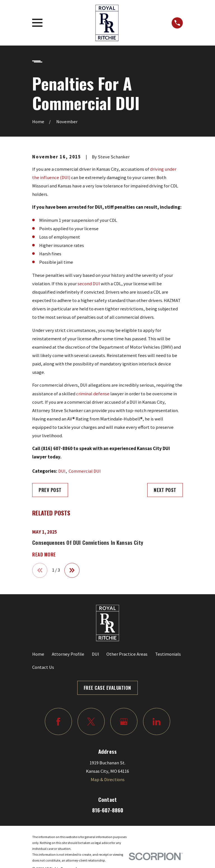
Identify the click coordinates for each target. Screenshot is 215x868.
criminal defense (93, 394)
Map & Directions (108, 780)
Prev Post (50, 490)
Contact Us (43, 667)
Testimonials (168, 654)
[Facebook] (58, 721)
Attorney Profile (68, 654)
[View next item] (72, 570)
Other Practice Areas (127, 654)
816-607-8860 (108, 810)
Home (38, 654)
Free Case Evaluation (107, 688)
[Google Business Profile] (124, 721)
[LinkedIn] (157, 721)
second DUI (89, 284)
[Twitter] (91, 721)
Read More (44, 555)
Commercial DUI (85, 471)
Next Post (165, 490)
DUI (62, 471)
